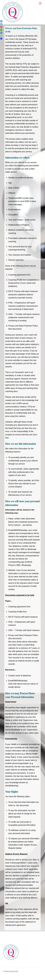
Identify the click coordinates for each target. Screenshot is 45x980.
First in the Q (9, 971)
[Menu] (40, 3)
